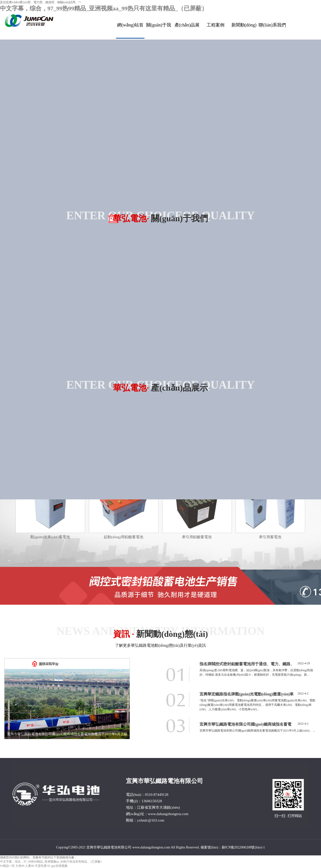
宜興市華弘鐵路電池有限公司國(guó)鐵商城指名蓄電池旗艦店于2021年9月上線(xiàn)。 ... (257, 731)
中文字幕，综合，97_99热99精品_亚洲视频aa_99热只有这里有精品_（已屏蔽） (104, 8)
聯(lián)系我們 (272, 25)
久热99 (20, 866)
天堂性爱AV (43, 866)
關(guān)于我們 (159, 30)
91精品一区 (7, 866)
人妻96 (30, 866)
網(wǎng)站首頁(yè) (130, 31)
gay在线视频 (59, 866)
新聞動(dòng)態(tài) (244, 30)
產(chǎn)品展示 (187, 30)
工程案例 (216, 25)
